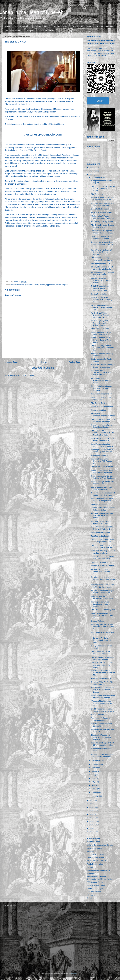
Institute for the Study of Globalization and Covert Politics (100, 878)
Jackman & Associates (96, 885)
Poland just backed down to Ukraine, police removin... (102, 451)
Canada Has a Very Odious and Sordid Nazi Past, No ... (102, 244)
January (95, 796)
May (94, 782)
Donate (100, 101)
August (95, 771)
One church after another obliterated (101, 399)
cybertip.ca (91, 895)
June (94, 778)
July (93, 775)
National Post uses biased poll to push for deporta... (103, 366)
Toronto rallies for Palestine (102, 467)
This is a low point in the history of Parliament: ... (102, 653)
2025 (92, 167)
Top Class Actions (94, 892)
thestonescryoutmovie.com (43, 134)
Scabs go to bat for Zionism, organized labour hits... (102, 360)
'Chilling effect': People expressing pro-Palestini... (103, 217)
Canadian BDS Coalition (96, 855)
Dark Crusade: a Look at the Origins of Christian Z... (102, 528)
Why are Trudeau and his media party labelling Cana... (101, 571)
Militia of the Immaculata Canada (100, 845)
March (94, 789)
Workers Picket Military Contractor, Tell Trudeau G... (102, 461)
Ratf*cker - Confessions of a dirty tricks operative (102, 204)
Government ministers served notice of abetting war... (103, 494)
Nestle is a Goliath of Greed (102, 407)
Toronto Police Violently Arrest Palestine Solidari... (103, 509)
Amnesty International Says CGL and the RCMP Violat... (102, 516)
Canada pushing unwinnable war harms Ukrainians (103, 755)
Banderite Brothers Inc (100, 455)
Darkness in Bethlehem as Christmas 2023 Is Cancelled (102, 388)
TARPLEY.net (92, 867)
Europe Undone (98, 621)
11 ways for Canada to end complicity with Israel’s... (102, 268)
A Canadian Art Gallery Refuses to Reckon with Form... (102, 640)
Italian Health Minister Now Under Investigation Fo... (102, 500)
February (95, 792)
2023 (92, 175)
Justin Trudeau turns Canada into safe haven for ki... (103, 558)
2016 (92, 821)
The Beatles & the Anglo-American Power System (102, 259)
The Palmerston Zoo (105, 26)
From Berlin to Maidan (100, 329)
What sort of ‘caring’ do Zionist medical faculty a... (103, 552)
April (94, 785)
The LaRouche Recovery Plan (103, 610)
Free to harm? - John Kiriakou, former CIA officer (103, 415)
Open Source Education (101, 533)
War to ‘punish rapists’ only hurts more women (102, 488)
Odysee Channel (42, 26)
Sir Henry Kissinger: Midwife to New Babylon (102, 274)
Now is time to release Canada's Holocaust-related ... (103, 579)
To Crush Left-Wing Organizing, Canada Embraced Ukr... (100, 315)
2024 (92, 171)
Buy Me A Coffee (23, 26)
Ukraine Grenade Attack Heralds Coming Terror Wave (101, 340)
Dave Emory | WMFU (81, 26)
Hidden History (61, 26)
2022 (92, 800)
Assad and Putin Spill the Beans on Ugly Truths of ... (103, 333)
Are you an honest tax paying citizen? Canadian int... (103, 592)
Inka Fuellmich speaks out (102, 394)
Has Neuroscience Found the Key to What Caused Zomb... (103, 690)
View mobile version (43, 368)
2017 (92, 818)
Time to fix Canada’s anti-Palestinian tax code (101, 237)
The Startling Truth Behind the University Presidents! (103, 420)
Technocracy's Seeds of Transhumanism (101, 719)
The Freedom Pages (95, 889)
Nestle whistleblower (99, 410)
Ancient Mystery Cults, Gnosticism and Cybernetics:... (100, 323)
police (58, 285)
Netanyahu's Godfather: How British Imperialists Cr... (103, 439)
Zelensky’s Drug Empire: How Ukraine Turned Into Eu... (103, 232)
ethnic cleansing (18, 285)
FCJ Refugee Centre (95, 882)
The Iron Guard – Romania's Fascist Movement (103, 658)
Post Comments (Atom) (25, 375)
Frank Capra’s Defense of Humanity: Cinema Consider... (101, 252)
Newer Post (11, 362)
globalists (29, 285)
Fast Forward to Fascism (101, 536)
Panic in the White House (101, 678)
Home (8, 26)
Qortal (89, 898)
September (96, 768)
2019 (92, 811)
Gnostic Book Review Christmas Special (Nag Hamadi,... (102, 300)
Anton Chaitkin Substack (96, 861)
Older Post (75, 362)
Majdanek (91, 851)
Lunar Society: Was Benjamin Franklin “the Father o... (103, 696)
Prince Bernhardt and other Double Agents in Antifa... (102, 471)
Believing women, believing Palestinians (102, 355)
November (96, 761)
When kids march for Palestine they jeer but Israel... (101, 380)
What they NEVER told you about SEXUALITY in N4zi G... (103, 627)
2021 (92, 804)
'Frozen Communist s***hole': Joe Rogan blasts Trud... (103, 541)
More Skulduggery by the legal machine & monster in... (102, 615)
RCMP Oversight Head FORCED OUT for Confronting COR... (100, 288)
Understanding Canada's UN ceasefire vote (103, 483)
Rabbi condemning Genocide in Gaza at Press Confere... (103, 477)
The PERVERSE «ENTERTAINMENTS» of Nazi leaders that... (102, 433)
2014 (92, 828)
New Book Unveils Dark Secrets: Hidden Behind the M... (103, 673)
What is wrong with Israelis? (102, 212)
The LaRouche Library (96, 864)
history (36, 285)
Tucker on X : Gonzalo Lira (102, 562)
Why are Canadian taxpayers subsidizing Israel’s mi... (103, 199)
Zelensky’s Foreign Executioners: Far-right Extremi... (101, 280)
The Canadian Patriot (95, 858)
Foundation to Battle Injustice (98, 870)
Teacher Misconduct (14, 30)
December (96, 178)
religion (65, 285)
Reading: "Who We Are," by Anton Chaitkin (102, 683)
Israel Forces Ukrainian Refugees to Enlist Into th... (103, 445)
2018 (92, 814)
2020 (92, 807)
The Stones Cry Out (99, 403)
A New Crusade (97, 715)
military (43, 285)
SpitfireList (91, 874)
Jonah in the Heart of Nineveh (32, 12)
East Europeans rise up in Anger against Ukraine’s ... (103, 710)
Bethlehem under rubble (101, 263)
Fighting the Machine (100, 504)
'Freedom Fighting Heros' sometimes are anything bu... (102, 703)
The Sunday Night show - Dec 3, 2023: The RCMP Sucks (103, 546)
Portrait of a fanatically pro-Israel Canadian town (102, 426)
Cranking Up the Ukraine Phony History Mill (101, 522)
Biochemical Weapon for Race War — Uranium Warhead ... (101, 737)
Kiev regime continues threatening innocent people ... (100, 604)
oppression (51, 285)
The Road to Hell (46, 30)
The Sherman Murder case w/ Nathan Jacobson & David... (103, 188)
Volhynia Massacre (94, 848)
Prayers (31, 30)
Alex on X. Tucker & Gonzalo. (103, 566)
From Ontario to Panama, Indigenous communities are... (102, 307)
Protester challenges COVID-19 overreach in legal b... (103, 744)
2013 (92, 832)
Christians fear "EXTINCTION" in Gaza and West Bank (102, 373)
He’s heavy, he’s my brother (102, 222)
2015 (92, 825)
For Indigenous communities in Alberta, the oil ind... (103, 586)
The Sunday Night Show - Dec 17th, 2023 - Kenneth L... (102, 348)
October (95, 764)
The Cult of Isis (97, 194)
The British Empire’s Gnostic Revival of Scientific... (103, 226)
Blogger (74, 973)
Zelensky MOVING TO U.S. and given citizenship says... (102, 665)
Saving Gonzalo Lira (99, 294)
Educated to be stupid (100, 209)
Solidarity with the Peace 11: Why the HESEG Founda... (103, 597)
